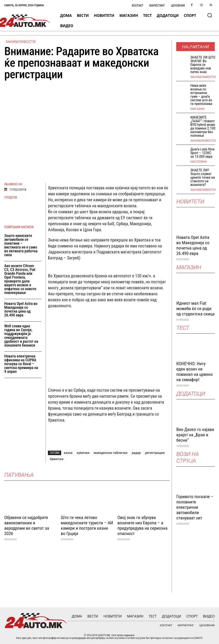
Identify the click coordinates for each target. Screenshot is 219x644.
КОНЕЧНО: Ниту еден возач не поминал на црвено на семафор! (194, 372)
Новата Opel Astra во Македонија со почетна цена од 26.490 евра (21, 309)
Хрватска (56, 459)
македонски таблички (111, 453)
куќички (83, 453)
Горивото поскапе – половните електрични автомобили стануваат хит (195, 507)
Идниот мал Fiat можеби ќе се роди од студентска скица (195, 309)
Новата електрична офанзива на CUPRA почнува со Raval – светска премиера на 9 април (21, 364)
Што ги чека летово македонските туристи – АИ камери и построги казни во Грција (87, 526)
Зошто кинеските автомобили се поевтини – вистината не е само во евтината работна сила (21, 245)
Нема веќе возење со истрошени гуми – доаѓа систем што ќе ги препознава (201, 95)
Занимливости (21, 42)
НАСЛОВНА (199, 162)
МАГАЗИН (198, 109)
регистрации (155, 453)
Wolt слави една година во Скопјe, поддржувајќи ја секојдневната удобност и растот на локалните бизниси (21, 336)
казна (68, 453)
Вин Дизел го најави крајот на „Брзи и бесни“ (195, 435)
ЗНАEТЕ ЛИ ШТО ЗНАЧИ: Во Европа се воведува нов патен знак (203, 65)
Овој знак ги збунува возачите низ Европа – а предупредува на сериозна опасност (142, 526)
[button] (210, 15)
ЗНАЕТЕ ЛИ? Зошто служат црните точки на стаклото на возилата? (203, 177)
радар (136, 453)
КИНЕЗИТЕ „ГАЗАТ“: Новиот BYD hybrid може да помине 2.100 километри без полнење (203, 126)
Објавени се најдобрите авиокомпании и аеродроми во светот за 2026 (27, 526)
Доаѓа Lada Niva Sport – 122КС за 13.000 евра (202, 153)
